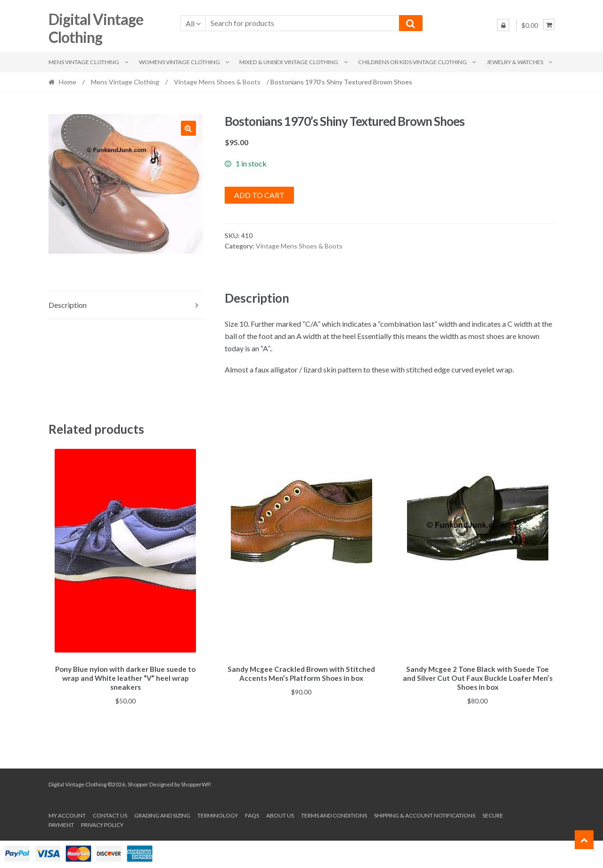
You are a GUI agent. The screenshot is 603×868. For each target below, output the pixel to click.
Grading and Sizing (162, 814)
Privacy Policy (102, 823)
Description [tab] (68, 305)
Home (68, 82)
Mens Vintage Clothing (84, 62)
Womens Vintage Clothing (179, 62)
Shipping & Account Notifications (425, 814)
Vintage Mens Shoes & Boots (217, 82)
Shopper (138, 783)
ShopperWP (196, 783)
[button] (188, 128)
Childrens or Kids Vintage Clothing (412, 62)
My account (67, 814)
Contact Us (110, 814)
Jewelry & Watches (515, 62)
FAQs (252, 814)
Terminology (218, 814)
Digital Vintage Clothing (96, 28)
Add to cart (259, 195)
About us (280, 814)
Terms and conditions (334, 814)
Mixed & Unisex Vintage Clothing (289, 62)
